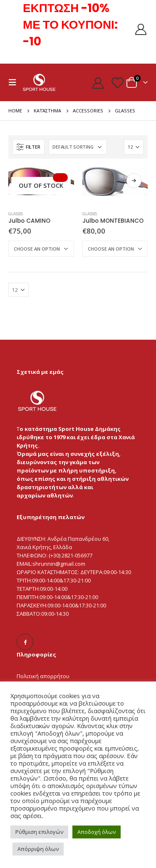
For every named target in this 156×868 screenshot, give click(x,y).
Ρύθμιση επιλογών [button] (39, 832)
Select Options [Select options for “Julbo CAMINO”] (60, 178)
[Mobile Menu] (15, 82)
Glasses (16, 214)
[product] (41, 182)
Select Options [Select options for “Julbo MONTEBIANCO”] (134, 181)
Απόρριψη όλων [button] (38, 849)
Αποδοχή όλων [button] (97, 832)
